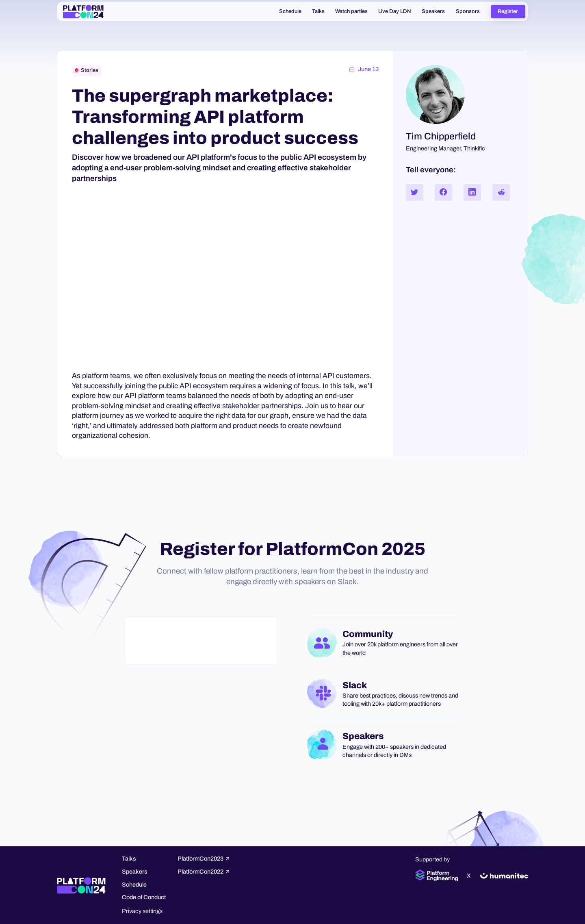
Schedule (134, 885)
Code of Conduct (144, 897)
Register (508, 11)
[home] (83, 11)
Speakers (135, 872)
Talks (129, 859)
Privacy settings (142, 911)
